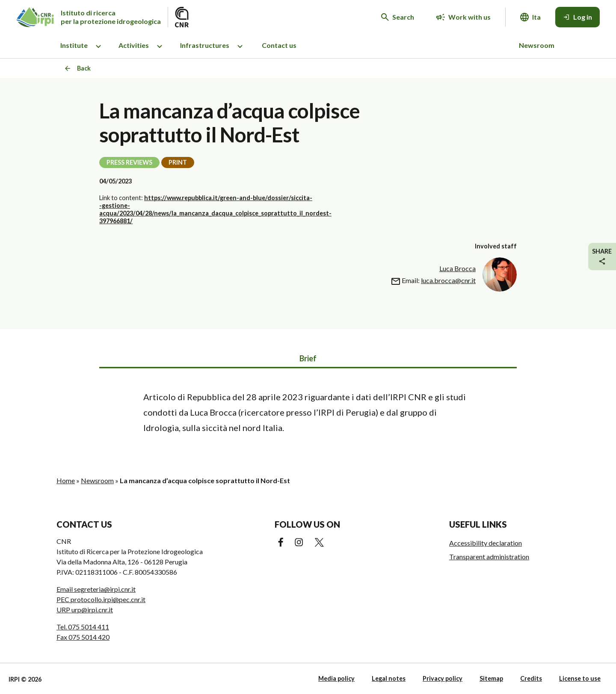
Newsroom (537, 45)
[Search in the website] (398, 17)
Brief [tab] (308, 358)
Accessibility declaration (486, 543)
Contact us (279, 45)
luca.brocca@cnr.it (448, 280)
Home (66, 480)
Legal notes (389, 678)
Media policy (336, 678)
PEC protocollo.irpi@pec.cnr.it (101, 599)
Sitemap (491, 678)
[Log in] (577, 17)
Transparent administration (489, 557)
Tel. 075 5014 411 (83, 627)
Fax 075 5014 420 (83, 637)
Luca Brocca (458, 268)
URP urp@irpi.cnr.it (85, 610)
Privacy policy (443, 678)
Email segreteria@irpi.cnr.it (96, 589)
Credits (531, 678)
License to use (580, 678)
